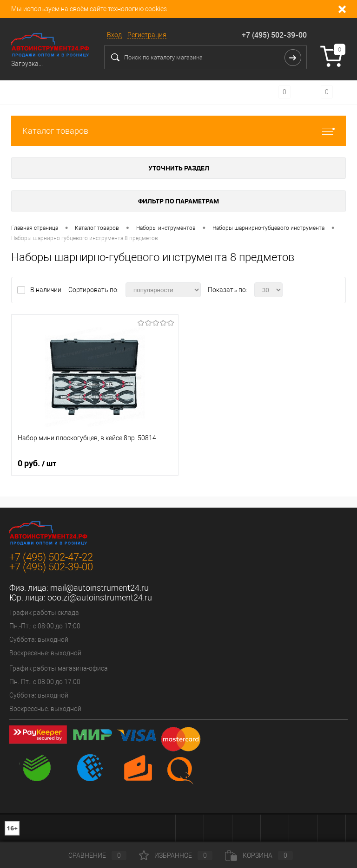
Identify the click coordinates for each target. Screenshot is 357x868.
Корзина (259, 855)
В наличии (46, 290)
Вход (114, 35)
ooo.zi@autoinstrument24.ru (100, 597)
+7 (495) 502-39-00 (274, 35)
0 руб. (37, 463)
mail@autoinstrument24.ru (99, 588)
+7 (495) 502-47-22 (51, 557)
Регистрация (147, 35)
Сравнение (90, 855)
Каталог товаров (178, 131)
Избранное (176, 855)
